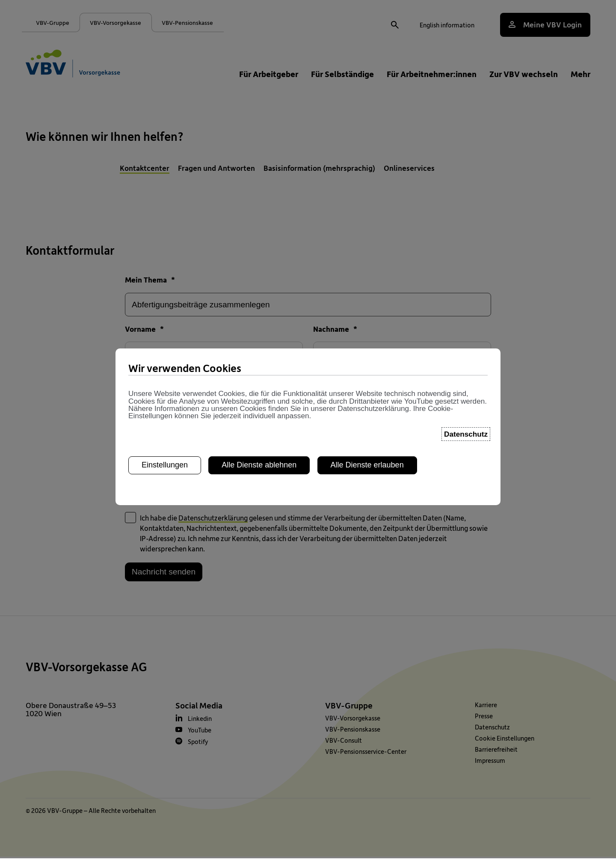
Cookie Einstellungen (505, 744)
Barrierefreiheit (496, 756)
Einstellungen (165, 332)
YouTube (200, 736)
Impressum (490, 767)
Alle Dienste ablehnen (259, 332)
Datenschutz (492, 733)
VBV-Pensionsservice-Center (366, 758)
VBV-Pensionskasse (353, 735)
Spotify (198, 748)
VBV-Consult (344, 747)
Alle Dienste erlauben (367, 332)
